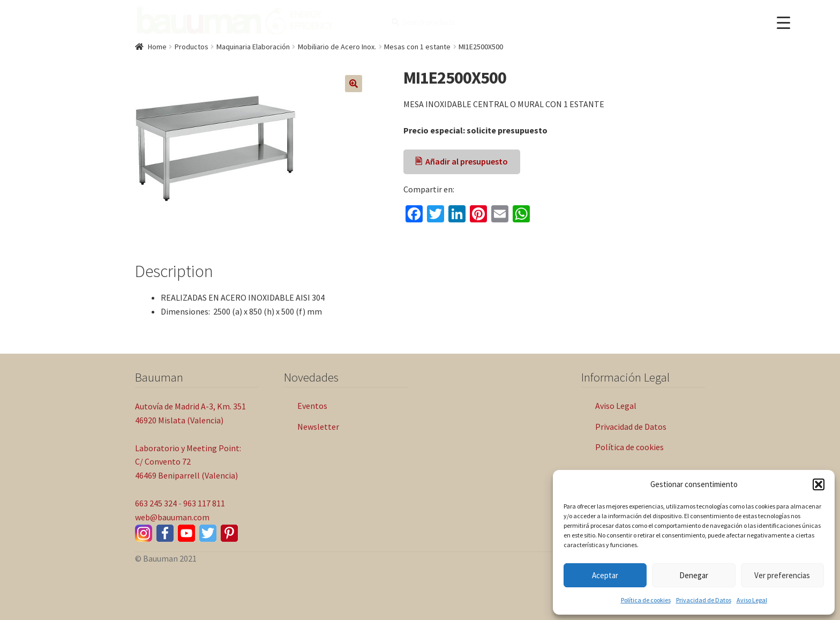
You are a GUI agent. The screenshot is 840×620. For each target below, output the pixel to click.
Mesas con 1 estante (417, 47)
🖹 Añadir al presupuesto (462, 161)
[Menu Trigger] (783, 23)
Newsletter (318, 427)
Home (157, 47)
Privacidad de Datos (704, 600)
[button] (819, 484)
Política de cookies (646, 600)
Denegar (694, 575)
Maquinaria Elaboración (253, 47)
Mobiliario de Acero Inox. (337, 47)
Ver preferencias (782, 575)
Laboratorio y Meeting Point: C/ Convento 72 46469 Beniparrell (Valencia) (188, 462)
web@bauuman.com (172, 517)
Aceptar (605, 575)
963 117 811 (204, 503)
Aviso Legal (752, 600)
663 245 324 (156, 503)
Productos (192, 47)
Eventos (312, 406)
